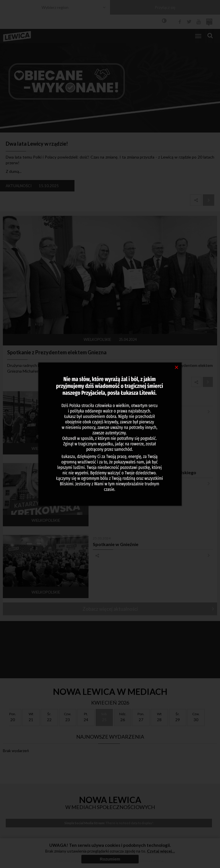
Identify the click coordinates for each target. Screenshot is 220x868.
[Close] (177, 367)
